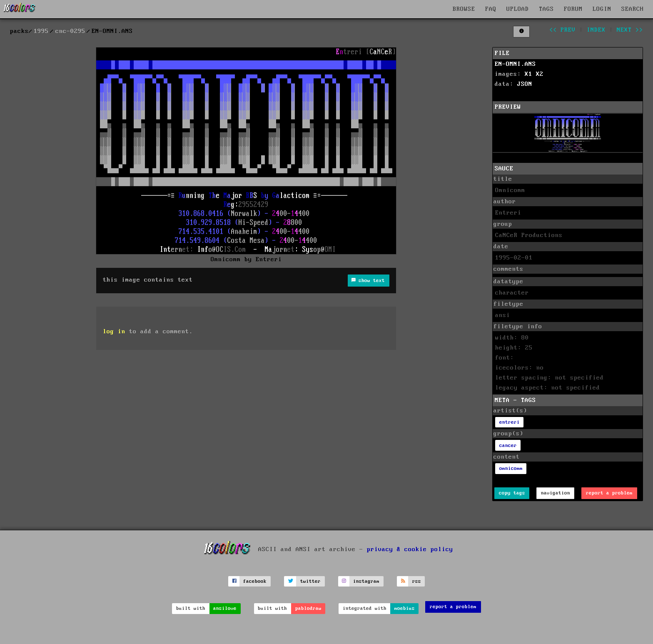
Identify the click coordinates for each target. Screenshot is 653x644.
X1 (528, 74)
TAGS (546, 9)
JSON (525, 84)
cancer (508, 446)
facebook (255, 581)
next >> (630, 30)
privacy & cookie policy (410, 549)
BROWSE (464, 9)
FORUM (573, 9)
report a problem (609, 493)
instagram (366, 581)
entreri (510, 422)
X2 (540, 74)
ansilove (225, 608)
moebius (405, 608)
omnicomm (511, 468)
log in (114, 332)
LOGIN (602, 9)
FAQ (491, 9)
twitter (310, 581)
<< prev (562, 30)
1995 (41, 31)
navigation (556, 493)
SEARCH (633, 9)
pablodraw (308, 608)
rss (417, 581)
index (596, 30)
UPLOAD (518, 9)
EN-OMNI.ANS (515, 64)
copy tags (512, 493)
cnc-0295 (70, 31)
